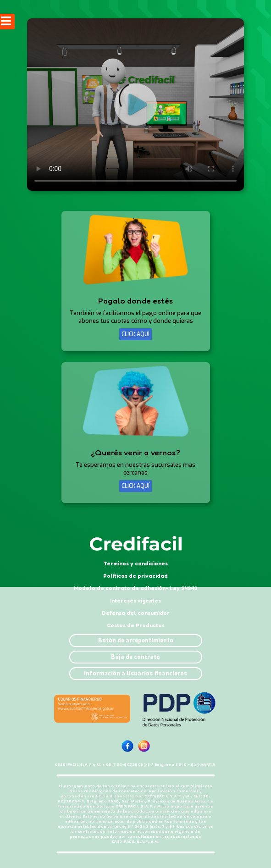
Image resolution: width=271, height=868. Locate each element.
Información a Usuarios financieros (135, 674)
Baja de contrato (135, 657)
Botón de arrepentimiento (136, 641)
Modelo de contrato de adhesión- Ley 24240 (136, 588)
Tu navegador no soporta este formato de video (135, 105)
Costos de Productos (136, 625)
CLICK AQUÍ (135, 334)
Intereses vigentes (135, 600)
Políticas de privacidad (135, 576)
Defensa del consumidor (136, 613)
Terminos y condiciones (135, 563)
